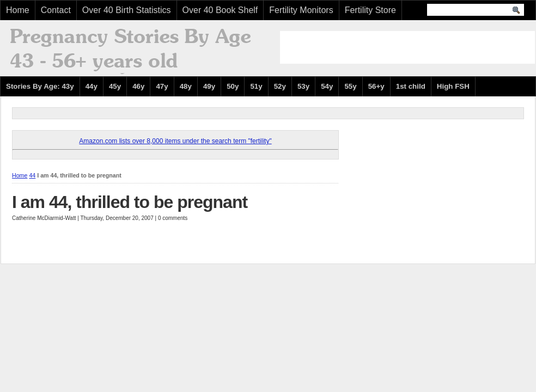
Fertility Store (370, 10)
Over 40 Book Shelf (220, 10)
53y (303, 86)
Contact (56, 10)
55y (350, 86)
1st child (411, 86)
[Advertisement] (407, 47)
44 (32, 175)
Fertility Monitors (301, 10)
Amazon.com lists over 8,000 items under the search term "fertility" (175, 141)
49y (209, 86)
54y (327, 86)
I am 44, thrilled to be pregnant (130, 202)
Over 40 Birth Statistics (127, 10)
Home (18, 10)
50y (233, 86)
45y (115, 86)
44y (92, 86)
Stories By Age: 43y (40, 86)
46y (138, 86)
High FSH (453, 86)
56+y (376, 86)
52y (280, 86)
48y (186, 86)
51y (256, 86)
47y (162, 86)
